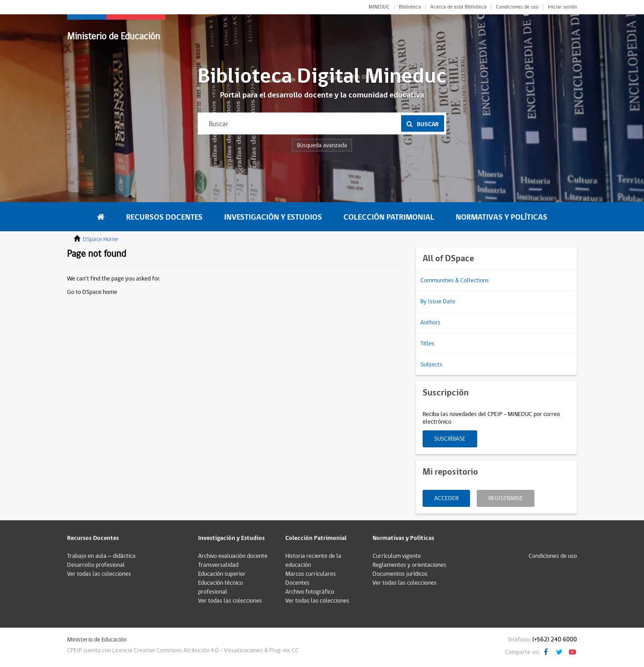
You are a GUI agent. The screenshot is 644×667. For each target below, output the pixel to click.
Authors (430, 323)
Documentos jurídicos (400, 574)
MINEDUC (379, 7)
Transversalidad (218, 565)
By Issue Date (438, 302)
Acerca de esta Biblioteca (458, 7)
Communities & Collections (455, 280)
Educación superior (222, 574)
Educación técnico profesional (220, 587)
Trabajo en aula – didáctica (101, 556)
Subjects (431, 365)
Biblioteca (410, 7)
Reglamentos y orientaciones (409, 565)
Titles (427, 344)
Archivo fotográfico (310, 592)
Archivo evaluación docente (233, 556)
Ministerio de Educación (114, 36)
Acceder (446, 498)
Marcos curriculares (311, 574)
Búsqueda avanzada (322, 145)
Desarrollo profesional (96, 565)
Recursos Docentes (164, 217)
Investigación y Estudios (273, 217)
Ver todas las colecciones (99, 574)
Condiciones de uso (517, 7)
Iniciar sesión (562, 7)
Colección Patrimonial (389, 217)
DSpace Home (100, 239)
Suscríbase (450, 439)
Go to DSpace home (92, 292)
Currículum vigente (397, 556)
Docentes (297, 583)
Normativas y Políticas (502, 217)
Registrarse (506, 498)
